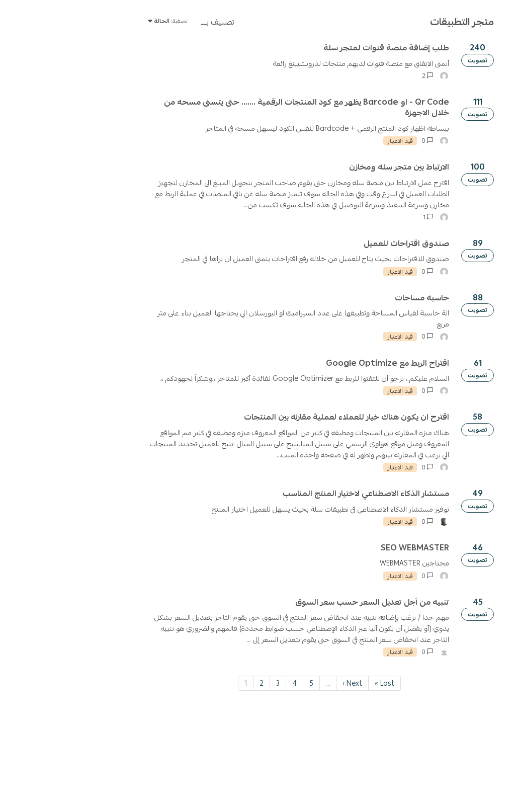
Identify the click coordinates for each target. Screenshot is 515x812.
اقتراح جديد (452, 116)
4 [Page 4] (174, 780)
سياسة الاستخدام (421, 58)
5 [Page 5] (191, 780)
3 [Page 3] (157, 780)
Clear (414, 143)
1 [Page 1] (125, 780)
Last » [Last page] (264, 780)
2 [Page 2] (141, 780)
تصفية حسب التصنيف (478, 143)
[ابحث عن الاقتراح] (447, 86)
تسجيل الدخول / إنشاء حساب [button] (57, 86)
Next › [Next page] (232, 780)
